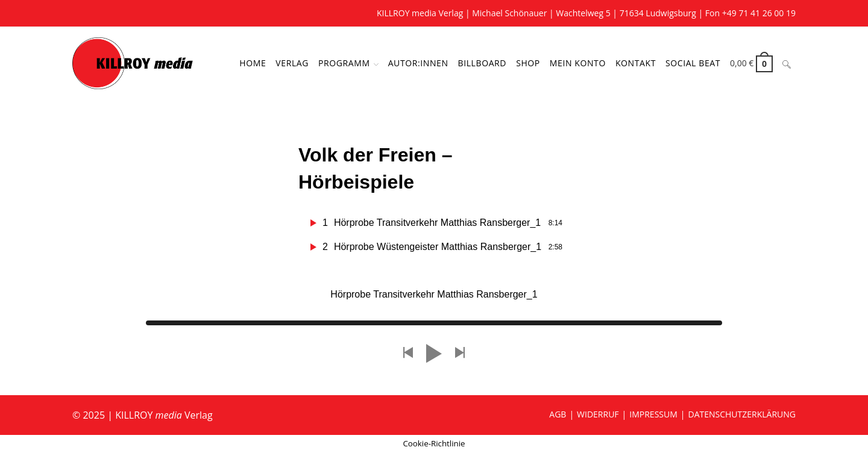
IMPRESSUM (653, 414)
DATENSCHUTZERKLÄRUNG (742, 414)
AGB (558, 414)
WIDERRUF (598, 414)
